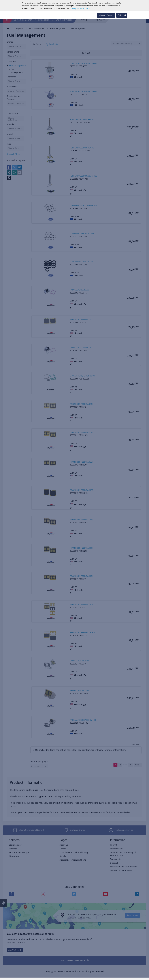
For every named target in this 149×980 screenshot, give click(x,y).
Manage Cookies (106, 15)
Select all (122, 15)
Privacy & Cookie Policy (80, 8)
